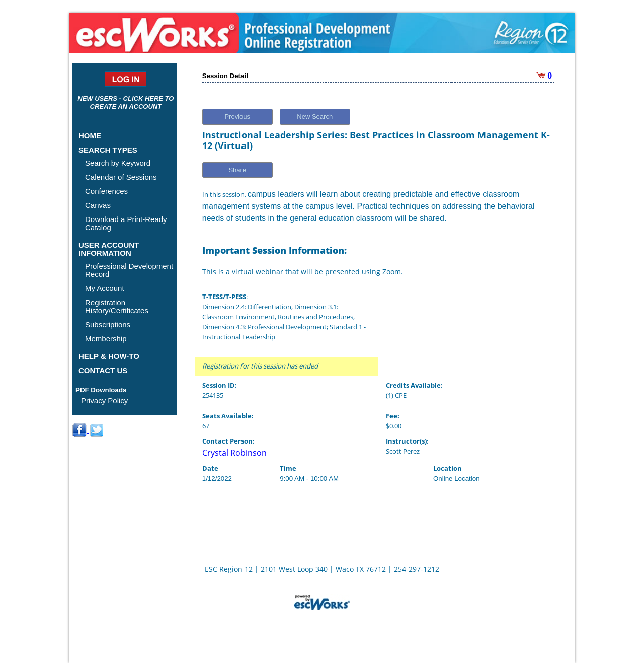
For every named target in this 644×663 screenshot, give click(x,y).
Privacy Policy (104, 400)
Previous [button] (237, 117)
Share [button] (237, 170)
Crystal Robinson (234, 453)
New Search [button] (315, 117)
